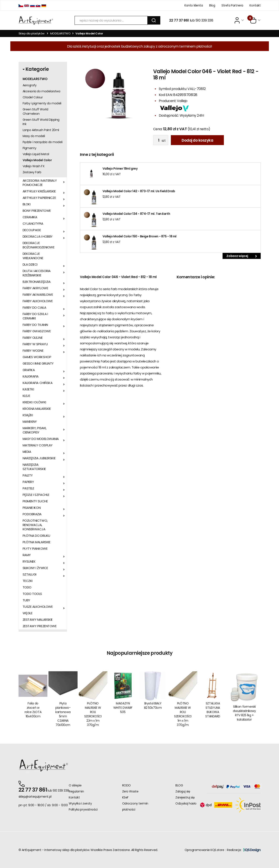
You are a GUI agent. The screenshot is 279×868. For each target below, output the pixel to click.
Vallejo (182, 101)
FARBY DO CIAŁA (34, 308)
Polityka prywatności (83, 809)
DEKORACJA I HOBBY (38, 237)
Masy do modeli (34, 136)
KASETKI (28, 389)
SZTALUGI (30, 574)
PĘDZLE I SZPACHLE (36, 495)
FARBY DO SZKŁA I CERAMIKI (35, 316)
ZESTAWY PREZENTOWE (40, 626)
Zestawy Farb (32, 172)
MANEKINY (30, 422)
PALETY (28, 475)
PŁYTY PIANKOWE (35, 549)
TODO (27, 587)
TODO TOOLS (32, 594)
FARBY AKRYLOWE (35, 288)
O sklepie (75, 785)
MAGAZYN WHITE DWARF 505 (123, 708)
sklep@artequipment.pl (35, 797)
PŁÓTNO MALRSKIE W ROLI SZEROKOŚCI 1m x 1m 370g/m (183, 714)
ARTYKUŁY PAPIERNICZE (39, 198)
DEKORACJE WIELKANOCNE (33, 256)
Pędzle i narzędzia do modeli (43, 142)
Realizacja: (244, 850)
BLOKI (27, 204)
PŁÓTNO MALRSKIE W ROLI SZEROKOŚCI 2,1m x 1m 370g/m (93, 714)
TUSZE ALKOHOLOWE (38, 607)
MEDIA (27, 452)
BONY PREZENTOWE (37, 211)
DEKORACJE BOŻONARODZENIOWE (39, 245)
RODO (126, 785)
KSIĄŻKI (28, 415)
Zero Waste (130, 791)
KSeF (125, 797)
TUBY (26, 600)
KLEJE (26, 396)
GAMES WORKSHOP (37, 357)
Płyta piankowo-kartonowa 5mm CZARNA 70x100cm (63, 714)
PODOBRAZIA (32, 514)
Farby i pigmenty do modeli (42, 103)
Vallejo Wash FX (34, 166)
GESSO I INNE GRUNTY (38, 364)
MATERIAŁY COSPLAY (38, 445)
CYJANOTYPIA (33, 224)
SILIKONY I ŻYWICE (35, 568)
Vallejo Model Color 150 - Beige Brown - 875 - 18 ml (140, 236)
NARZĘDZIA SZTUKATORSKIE (34, 467)
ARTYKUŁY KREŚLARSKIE (39, 191)
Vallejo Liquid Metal (36, 154)
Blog (212, 5)
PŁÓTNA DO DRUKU (36, 536)
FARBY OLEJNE (33, 338)
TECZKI (28, 581)
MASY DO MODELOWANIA (41, 439)
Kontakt (255, 5)
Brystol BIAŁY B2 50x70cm (153, 706)
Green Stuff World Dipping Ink (41, 122)
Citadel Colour (33, 97)
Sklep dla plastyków (32, 33)
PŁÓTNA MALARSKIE (37, 542)
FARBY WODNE (33, 351)
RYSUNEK (29, 562)
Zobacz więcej (242, 256)
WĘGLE (28, 613)
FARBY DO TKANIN (35, 325)
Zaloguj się (183, 791)
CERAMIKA (30, 217)
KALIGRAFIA (31, 376)
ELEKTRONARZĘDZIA (37, 282)
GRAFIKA (29, 370)
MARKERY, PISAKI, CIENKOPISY (35, 430)
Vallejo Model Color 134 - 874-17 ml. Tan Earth (136, 214)
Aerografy (30, 85)
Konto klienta (194, 5)
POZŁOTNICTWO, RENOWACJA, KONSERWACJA (35, 525)
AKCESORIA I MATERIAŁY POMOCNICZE (40, 183)
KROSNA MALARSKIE (37, 409)
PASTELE (28, 488)
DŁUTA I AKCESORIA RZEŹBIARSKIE (37, 273)
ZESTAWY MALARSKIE (38, 620)
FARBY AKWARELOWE (38, 295)
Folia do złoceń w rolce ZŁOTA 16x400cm (33, 710)
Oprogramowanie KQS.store (204, 850)
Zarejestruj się (185, 797)
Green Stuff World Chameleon (35, 111)
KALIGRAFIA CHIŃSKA (38, 383)
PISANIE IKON (32, 508)
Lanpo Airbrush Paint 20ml (41, 130)
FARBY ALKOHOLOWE (38, 301)
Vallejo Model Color (37, 160)
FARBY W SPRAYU (35, 344)
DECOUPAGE (32, 230)
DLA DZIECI (30, 265)
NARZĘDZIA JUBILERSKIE (39, 458)
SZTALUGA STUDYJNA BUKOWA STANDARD (213, 710)
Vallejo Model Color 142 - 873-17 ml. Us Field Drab (139, 191)
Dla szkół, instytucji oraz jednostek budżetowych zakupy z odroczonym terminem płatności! (140, 46)
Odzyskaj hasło (186, 803)
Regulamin (76, 791)
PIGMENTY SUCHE (35, 501)
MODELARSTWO (60, 33)
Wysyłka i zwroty (80, 803)
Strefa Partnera (232, 5)
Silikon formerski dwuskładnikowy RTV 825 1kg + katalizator (244, 713)
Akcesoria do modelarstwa (41, 91)
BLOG (179, 785)
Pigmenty (30, 148)
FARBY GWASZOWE (37, 331)
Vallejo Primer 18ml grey (120, 169)
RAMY (27, 555)
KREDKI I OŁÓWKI (34, 402)
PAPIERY (28, 482)
